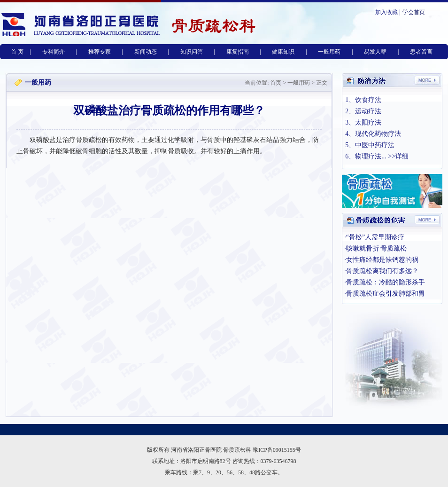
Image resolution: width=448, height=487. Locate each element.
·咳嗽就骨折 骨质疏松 (375, 248)
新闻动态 (146, 52)
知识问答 (192, 52)
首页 (276, 83)
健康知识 (283, 52)
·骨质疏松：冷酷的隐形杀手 (385, 282)
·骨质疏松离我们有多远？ (381, 271)
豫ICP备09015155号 (277, 450)
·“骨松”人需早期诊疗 (374, 237)
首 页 (17, 52)
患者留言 (421, 52)
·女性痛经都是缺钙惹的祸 (381, 260)
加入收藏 (386, 12)
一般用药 (329, 52)
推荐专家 (100, 52)
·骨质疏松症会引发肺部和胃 (385, 294)
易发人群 (375, 52)
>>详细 (398, 156)
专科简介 (54, 52)
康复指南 (238, 52)
